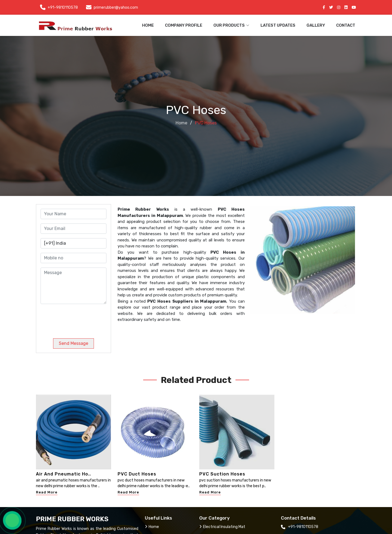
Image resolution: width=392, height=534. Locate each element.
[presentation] (78, 319)
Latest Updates (278, 25)
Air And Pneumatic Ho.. (63, 474)
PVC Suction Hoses (222, 474)
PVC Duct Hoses (137, 474)
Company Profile (184, 25)
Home (148, 25)
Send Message (73, 343)
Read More (47, 492)
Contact (346, 25)
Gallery (316, 25)
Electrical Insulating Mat (222, 527)
